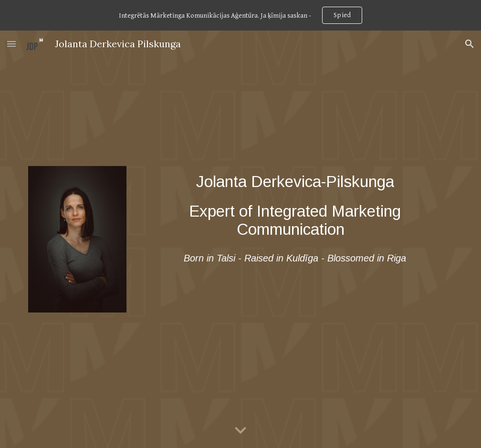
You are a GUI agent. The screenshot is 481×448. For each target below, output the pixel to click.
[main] (295, 206)
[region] (240, 15)
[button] (11, 44)
